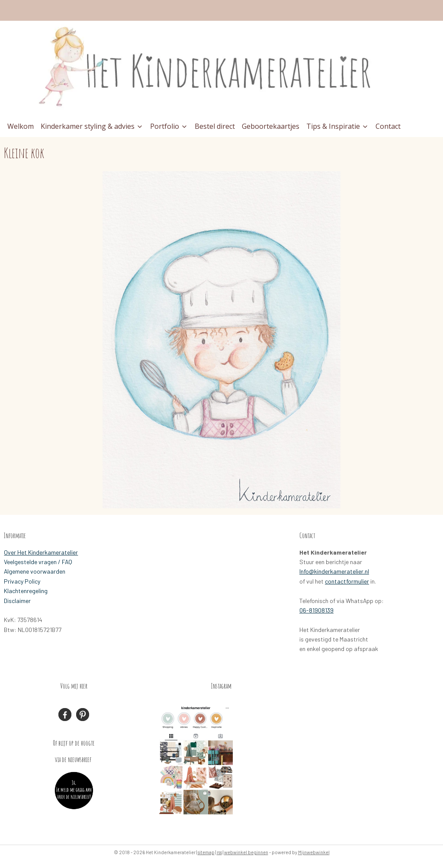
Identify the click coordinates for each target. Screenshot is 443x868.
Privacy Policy (22, 581)
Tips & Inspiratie (337, 126)
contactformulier (347, 581)
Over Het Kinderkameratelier (41, 552)
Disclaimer (17, 601)
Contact (388, 126)
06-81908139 (316, 610)
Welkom (21, 126)
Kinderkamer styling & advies (92, 126)
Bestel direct (215, 126)
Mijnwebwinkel (314, 852)
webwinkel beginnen (246, 852)
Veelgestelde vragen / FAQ (38, 562)
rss (219, 852)
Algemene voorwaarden (35, 571)
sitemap (206, 852)
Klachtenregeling (26, 591)
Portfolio (169, 126)
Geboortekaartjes (271, 126)
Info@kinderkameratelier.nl (334, 571)
